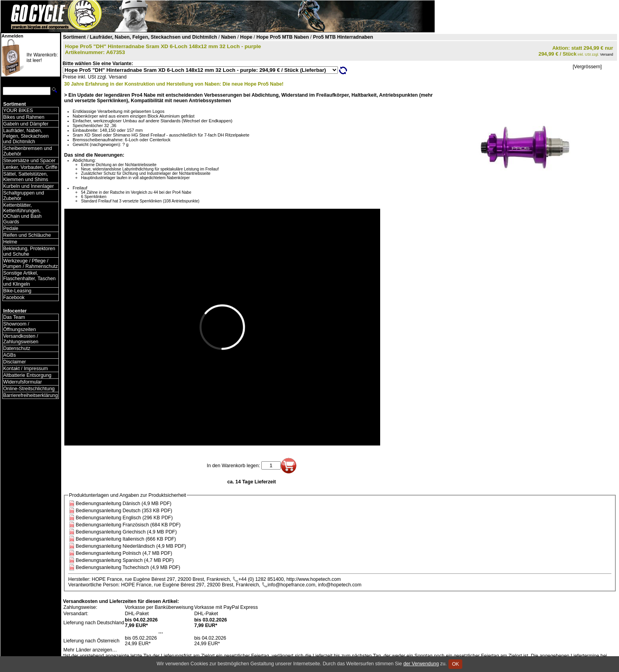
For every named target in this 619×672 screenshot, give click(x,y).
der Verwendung (421, 664)
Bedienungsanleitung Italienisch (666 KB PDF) (126, 539)
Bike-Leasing (17, 291)
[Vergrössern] (587, 67)
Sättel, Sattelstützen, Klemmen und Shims (26, 177)
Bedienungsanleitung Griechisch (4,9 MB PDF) (126, 532)
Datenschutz (17, 348)
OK (455, 664)
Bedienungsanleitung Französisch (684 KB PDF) (128, 525)
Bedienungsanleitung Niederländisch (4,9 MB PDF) (131, 546)
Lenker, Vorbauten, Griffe (30, 167)
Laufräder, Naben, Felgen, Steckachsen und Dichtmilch (26, 136)
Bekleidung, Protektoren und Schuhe (29, 251)
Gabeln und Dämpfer (26, 124)
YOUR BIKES (18, 110)
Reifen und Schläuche (27, 235)
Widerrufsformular (23, 382)
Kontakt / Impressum (25, 369)
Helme (10, 242)
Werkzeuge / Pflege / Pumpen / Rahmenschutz (31, 264)
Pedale (11, 228)
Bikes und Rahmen (24, 117)
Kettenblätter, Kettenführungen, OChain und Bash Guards (22, 213)
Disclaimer (15, 362)
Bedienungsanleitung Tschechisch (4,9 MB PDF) (128, 567)
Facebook (14, 298)
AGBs (9, 355)
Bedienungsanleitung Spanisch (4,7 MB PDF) (125, 560)
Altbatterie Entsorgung (27, 375)
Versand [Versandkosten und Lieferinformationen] (607, 54)
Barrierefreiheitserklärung (31, 395)
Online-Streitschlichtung (29, 389)
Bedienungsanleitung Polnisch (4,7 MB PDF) (124, 553)
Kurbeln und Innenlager (28, 186)
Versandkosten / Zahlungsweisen (21, 339)
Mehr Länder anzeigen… (90, 650)
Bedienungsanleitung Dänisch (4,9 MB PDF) (124, 504)
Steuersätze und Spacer (29, 161)
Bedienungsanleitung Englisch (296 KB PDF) (124, 518)
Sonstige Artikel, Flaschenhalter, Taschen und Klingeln (29, 279)
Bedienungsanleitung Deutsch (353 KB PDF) (124, 511)
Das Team (14, 317)
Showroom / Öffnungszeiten (20, 327)
